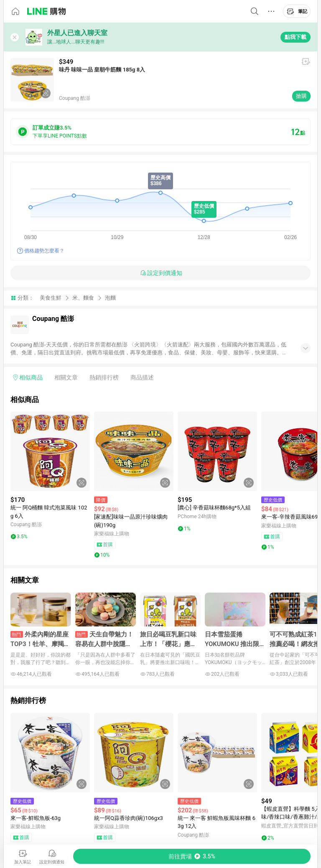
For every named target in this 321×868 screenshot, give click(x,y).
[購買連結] (192, 856)
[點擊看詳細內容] (50, 451)
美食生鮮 (51, 298)
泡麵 (110, 298)
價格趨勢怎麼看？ (44, 251)
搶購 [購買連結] (301, 96)
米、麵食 (83, 298)
